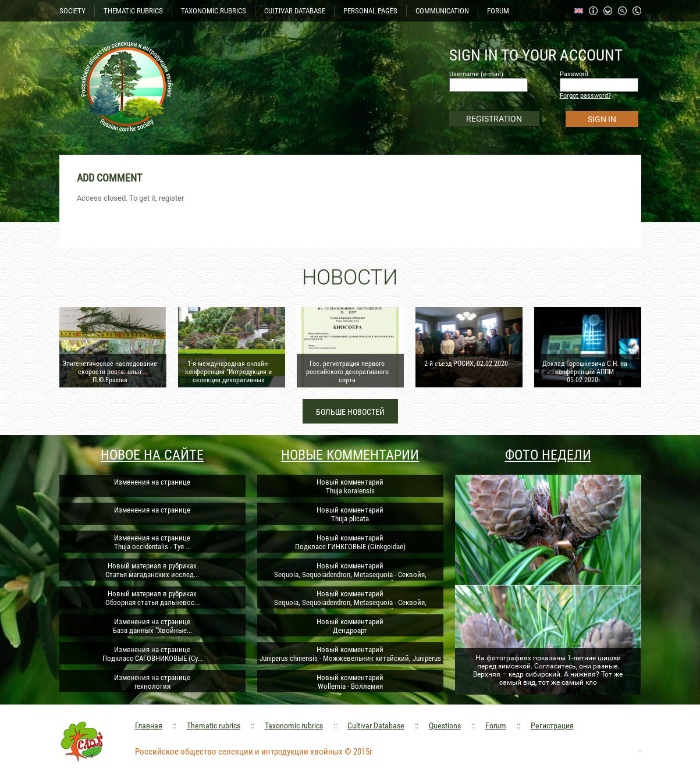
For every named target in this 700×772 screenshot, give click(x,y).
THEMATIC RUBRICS (133, 11)
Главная (149, 725)
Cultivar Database (376, 725)
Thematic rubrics (214, 725)
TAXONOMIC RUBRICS (214, 11)
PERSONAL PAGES (370, 11)
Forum (496, 725)
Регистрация (552, 725)
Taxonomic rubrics (294, 725)
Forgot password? (585, 96)
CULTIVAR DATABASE (295, 11)
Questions (445, 725)
